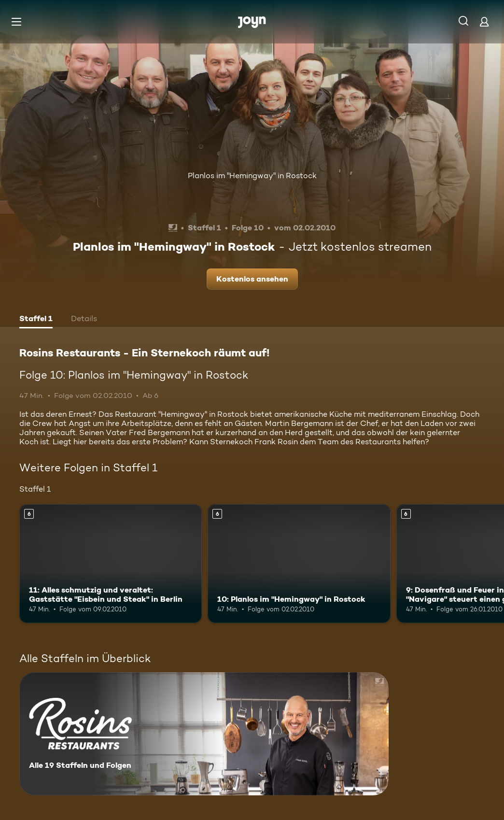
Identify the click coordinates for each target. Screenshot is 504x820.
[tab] (36, 320)
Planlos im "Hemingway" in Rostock (252, 176)
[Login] (484, 21)
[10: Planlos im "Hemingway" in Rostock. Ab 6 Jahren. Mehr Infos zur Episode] (299, 564)
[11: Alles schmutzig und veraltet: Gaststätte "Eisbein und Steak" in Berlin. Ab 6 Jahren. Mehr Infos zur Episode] (111, 564)
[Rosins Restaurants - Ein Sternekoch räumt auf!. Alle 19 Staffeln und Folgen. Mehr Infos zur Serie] (204, 734)
